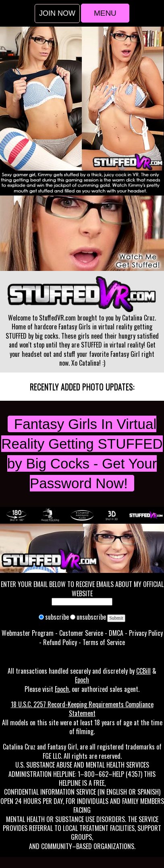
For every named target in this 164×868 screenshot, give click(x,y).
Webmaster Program (28, 633)
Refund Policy (60, 642)
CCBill (143, 671)
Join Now (57, 13)
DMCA (116, 633)
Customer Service (81, 633)
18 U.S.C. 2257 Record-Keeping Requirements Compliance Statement (82, 709)
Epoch (82, 680)
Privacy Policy (146, 633)
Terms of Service (104, 642)
